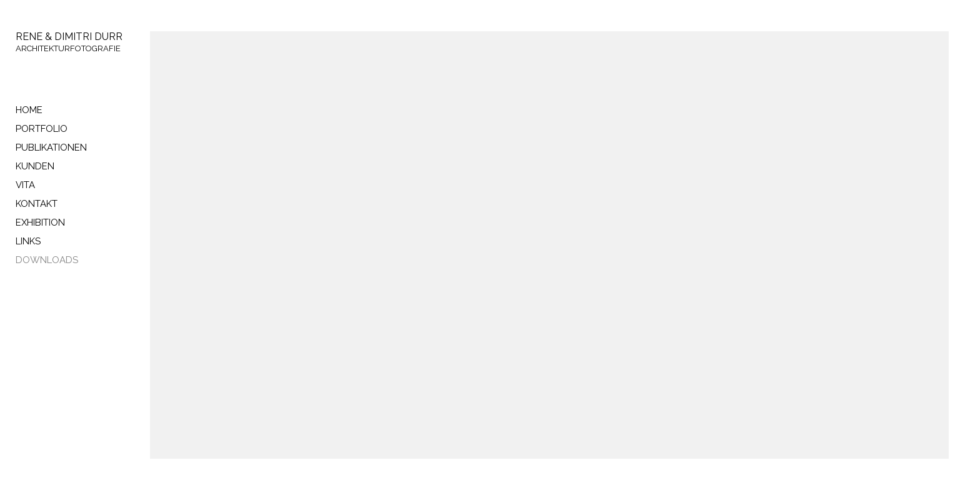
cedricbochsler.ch (52, 327)
